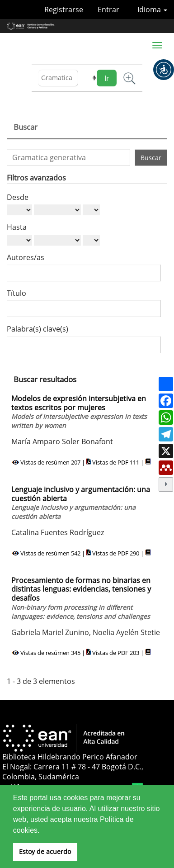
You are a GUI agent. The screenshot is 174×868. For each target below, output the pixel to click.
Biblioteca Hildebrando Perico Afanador (70, 757)
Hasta (17, 227)
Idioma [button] (152, 9)
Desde (18, 197)
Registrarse (64, 9)
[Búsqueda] (58, 78)
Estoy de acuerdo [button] (45, 851)
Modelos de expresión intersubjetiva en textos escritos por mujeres (79, 412)
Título (16, 293)
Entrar (108, 9)
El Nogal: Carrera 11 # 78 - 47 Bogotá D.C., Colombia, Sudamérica (73, 772)
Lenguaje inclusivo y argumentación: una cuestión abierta (81, 503)
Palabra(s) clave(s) (38, 329)
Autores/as (26, 257)
